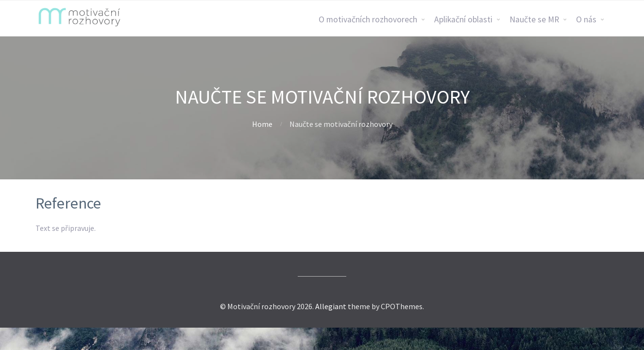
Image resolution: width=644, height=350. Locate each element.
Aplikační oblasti (463, 19)
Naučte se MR (534, 19)
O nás (586, 19)
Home (262, 124)
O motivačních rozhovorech (368, 19)
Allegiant (331, 306)
